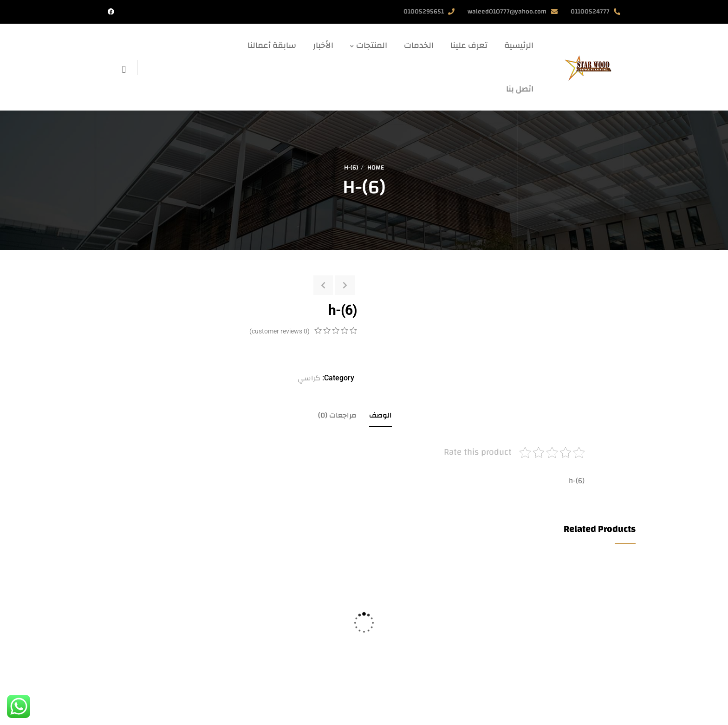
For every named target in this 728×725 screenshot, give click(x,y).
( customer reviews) (279, 331)
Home (376, 168)
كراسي (309, 378)
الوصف (380, 415)
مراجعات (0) (337, 415)
